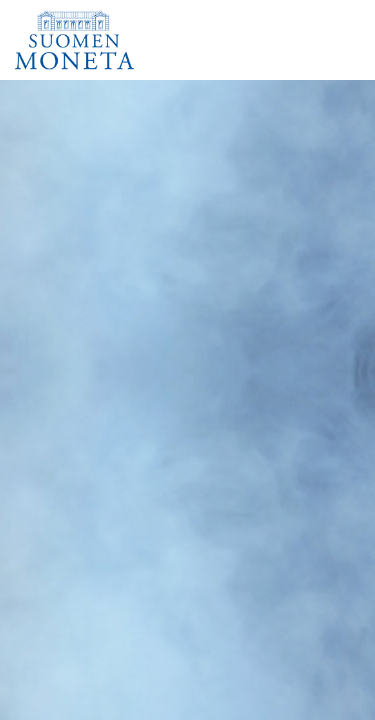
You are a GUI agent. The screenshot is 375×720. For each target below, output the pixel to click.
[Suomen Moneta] (81, 40)
